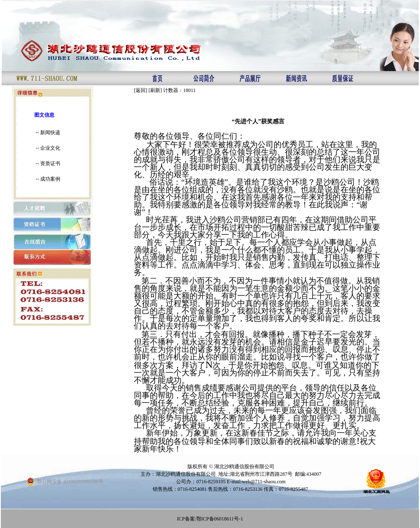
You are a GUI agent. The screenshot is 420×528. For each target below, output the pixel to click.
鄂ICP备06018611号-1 (220, 519)
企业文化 (50, 148)
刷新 (155, 90)
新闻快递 (50, 133)
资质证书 (50, 163)
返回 (141, 90)
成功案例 (50, 179)
